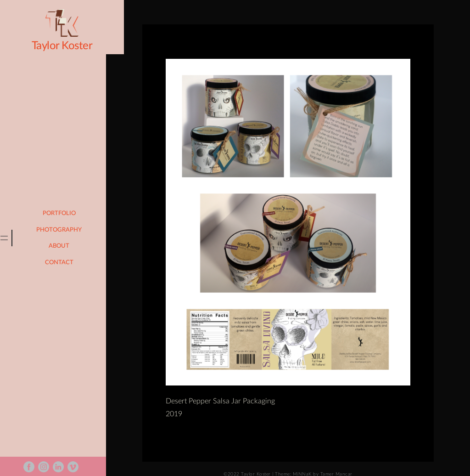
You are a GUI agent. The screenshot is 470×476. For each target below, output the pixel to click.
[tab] (8, 238)
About (64, 246)
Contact (63, 263)
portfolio (63, 213)
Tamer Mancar (338, 463)
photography (64, 230)
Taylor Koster (55, 46)
